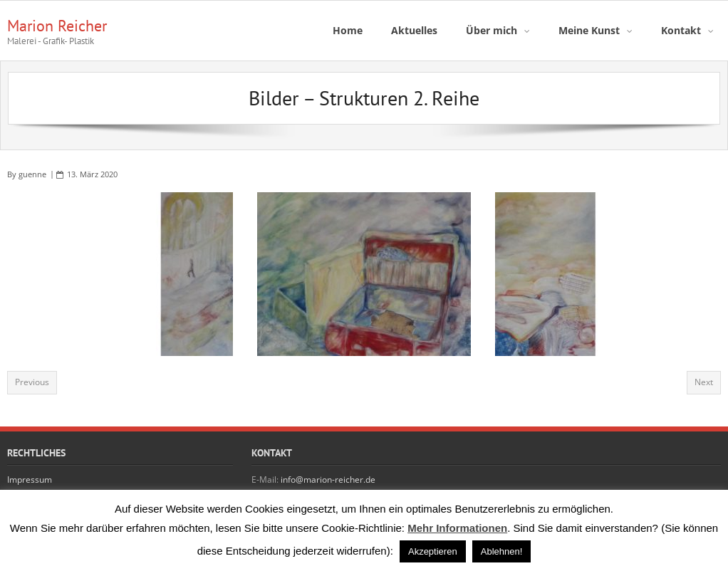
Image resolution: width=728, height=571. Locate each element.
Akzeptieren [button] (433, 551)
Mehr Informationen (457, 528)
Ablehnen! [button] (502, 551)
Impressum (30, 480)
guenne (32, 174)
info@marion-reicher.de (328, 480)
